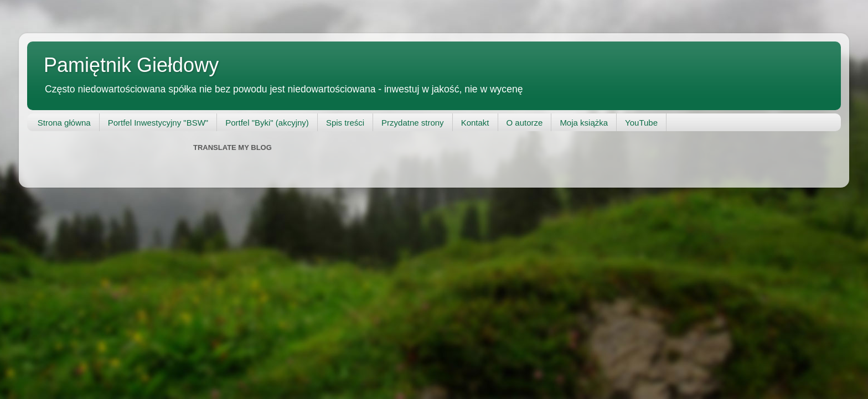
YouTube (641, 123)
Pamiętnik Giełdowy (131, 65)
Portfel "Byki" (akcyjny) (267, 123)
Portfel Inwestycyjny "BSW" (158, 123)
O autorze (525, 123)
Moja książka (584, 123)
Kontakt (475, 123)
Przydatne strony (413, 123)
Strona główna (64, 123)
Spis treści (345, 123)
